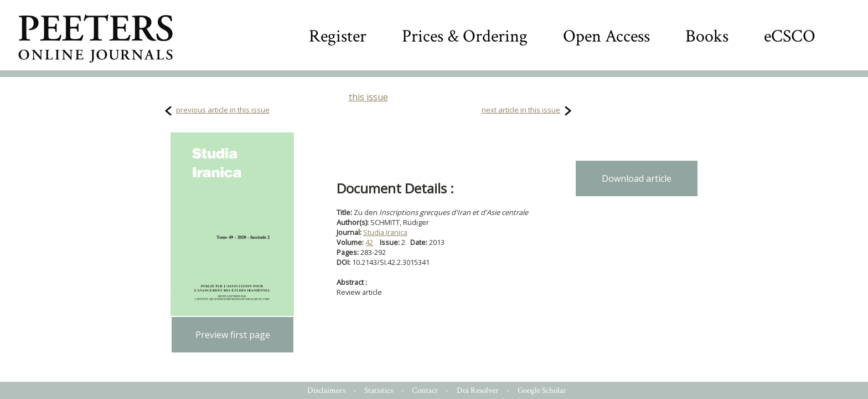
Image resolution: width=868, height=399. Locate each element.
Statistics (379, 390)
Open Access (606, 36)
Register (338, 36)
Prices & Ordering (465, 36)
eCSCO (790, 36)
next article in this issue (521, 110)
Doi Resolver (478, 390)
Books (707, 36)
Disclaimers (326, 390)
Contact (425, 390)
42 (369, 242)
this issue (368, 97)
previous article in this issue (223, 110)
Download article (637, 178)
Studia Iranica (385, 232)
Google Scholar (542, 390)
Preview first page (233, 335)
